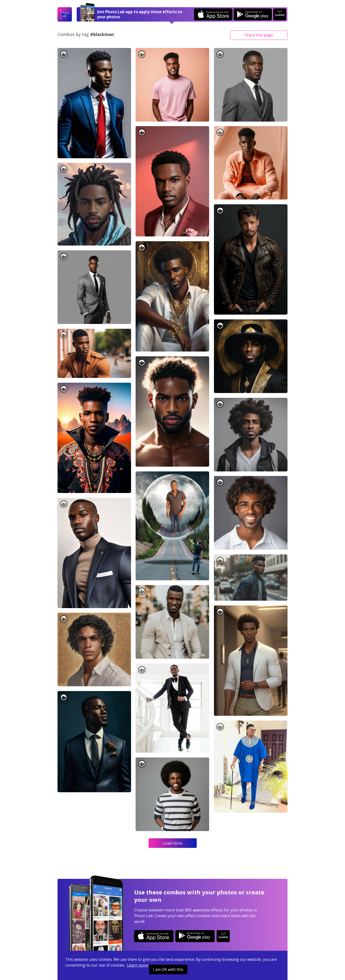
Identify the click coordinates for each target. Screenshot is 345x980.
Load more (173, 843)
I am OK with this (168, 969)
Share (259, 35)
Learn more (138, 965)
